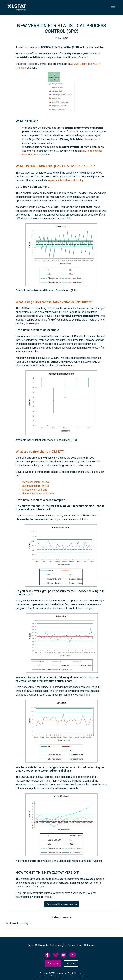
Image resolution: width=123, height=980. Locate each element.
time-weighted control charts (38, 494)
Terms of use (69, 976)
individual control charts (35, 482)
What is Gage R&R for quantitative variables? (55, 166)
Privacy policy (56, 976)
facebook (48, 955)
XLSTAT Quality (79, 64)
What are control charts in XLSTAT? (40, 451)
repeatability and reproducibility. (66, 180)
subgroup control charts (35, 486)
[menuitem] (49, 955)
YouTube (73, 955)
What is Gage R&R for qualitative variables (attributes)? (54, 302)
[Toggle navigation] (113, 8)
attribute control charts (35, 490)
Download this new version (62, 904)
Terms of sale (82, 976)
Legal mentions (42, 976)
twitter (56, 955)
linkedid (64, 955)
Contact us (53, 963)
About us (71, 963)
